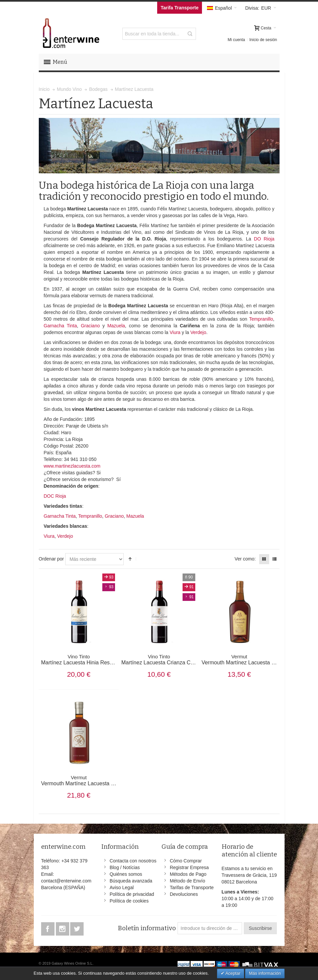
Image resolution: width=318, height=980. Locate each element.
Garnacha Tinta (61, 326)
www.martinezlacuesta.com (72, 466)
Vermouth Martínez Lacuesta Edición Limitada (96, 781)
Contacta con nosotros (133, 861)
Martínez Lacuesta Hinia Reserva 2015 (87, 660)
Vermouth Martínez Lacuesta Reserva (247, 660)
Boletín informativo (147, 928)
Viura (175, 332)
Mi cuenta (236, 40)
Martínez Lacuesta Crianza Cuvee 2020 (169, 660)
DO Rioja (264, 239)
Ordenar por (51, 559)
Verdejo (198, 332)
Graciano (90, 326)
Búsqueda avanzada (131, 881)
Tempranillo (261, 319)
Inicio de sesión (263, 40)
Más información (265, 973)
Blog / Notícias (125, 867)
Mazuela (116, 326)
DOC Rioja (55, 496)
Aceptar (232, 973)
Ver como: (245, 559)
